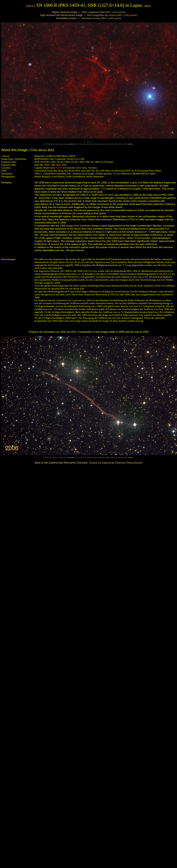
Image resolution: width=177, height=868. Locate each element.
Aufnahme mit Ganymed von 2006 (74, 300)
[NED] (147, 6)
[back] (30, 6)
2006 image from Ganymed (75, 226)
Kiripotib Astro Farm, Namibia (81, 168)
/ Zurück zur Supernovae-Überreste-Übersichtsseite (88, 463)
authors (130, 144)
